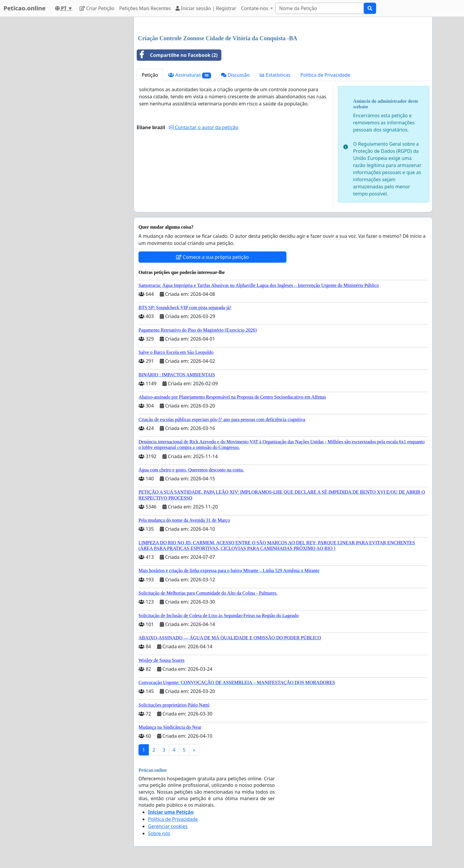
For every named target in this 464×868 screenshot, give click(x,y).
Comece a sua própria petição (212, 257)
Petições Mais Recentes (145, 8)
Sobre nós (159, 833)
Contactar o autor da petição (204, 127)
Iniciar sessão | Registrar (206, 8)
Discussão (235, 75)
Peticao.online (25, 8)
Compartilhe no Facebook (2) (177, 55)
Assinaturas (190, 75)
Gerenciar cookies (168, 826)
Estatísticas (275, 75)
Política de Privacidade (325, 75)
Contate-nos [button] (255, 8)
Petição (150, 75)
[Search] (320, 8)
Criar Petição (97, 8)
